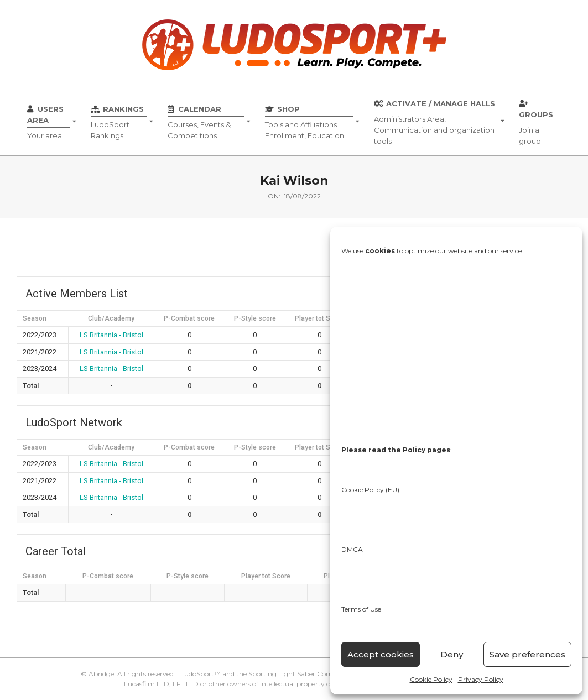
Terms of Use (361, 609)
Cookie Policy (431, 679)
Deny (452, 654)
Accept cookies (381, 654)
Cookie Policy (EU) (370, 490)
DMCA (352, 549)
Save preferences (527, 654)
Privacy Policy (481, 679)
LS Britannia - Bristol (111, 335)
